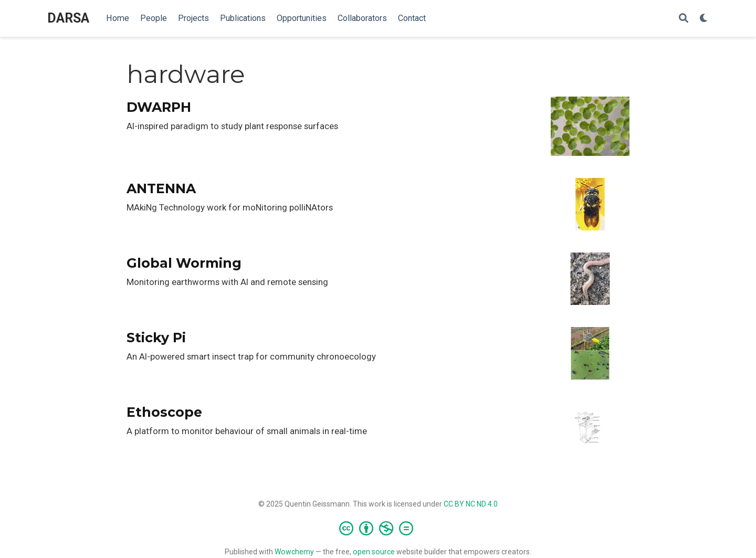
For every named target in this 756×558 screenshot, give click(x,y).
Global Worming (184, 263)
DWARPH (159, 107)
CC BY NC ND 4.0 (471, 504)
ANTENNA (161, 188)
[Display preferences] (704, 19)
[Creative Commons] (378, 528)
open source (374, 552)
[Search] (684, 19)
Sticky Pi (156, 338)
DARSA (68, 18)
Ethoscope (164, 412)
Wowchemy (294, 552)
